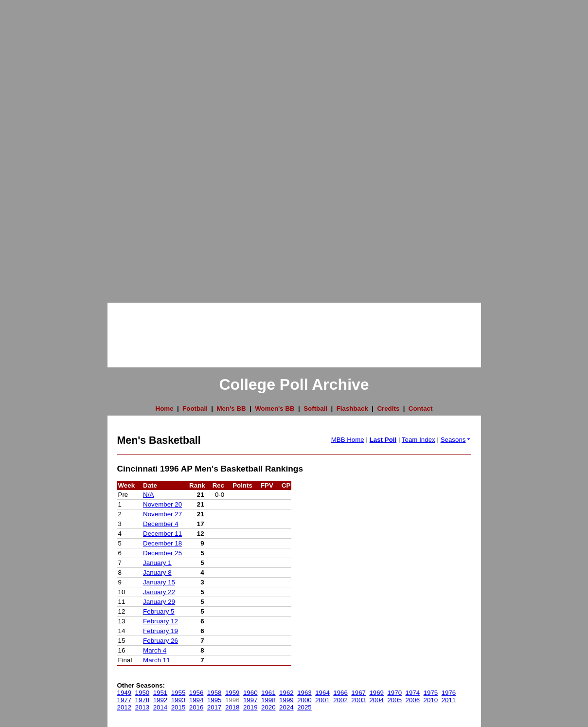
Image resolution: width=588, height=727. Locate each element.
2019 (250, 707)
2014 (160, 707)
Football (195, 409)
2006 (413, 700)
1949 (125, 693)
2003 (358, 700)
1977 (125, 700)
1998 (268, 700)
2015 (178, 707)
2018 (232, 707)
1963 (304, 693)
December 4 (161, 524)
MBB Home (348, 440)
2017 (214, 707)
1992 (160, 700)
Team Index (419, 440)
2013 (143, 707)
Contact (421, 409)
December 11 (162, 534)
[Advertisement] (39, 146)
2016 (196, 707)
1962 (286, 693)
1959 (232, 693)
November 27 (162, 514)
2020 (268, 707)
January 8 (157, 573)
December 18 (162, 543)
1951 (160, 693)
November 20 (162, 504)
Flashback (352, 409)
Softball (315, 409)
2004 (376, 700)
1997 (250, 700)
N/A (148, 495)
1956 (196, 693)
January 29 (159, 602)
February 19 (160, 631)
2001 (322, 700)
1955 (178, 693)
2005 (394, 700)
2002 (340, 700)
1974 (413, 693)
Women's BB (275, 409)
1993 (178, 700)
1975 (431, 693)
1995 (214, 700)
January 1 (157, 563)
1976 (449, 693)
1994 (196, 700)
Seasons (456, 440)
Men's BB (231, 409)
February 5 (159, 611)
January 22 (159, 592)
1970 (394, 693)
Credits (388, 409)
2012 (125, 707)
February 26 (160, 641)
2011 (449, 700)
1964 (322, 693)
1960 (250, 693)
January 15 (159, 582)
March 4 (155, 650)
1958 (214, 693)
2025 (304, 707)
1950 (143, 693)
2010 (431, 700)
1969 (376, 693)
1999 (286, 700)
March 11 (157, 660)
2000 (304, 700)
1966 (340, 693)
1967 (358, 693)
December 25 (162, 553)
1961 (268, 693)
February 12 (160, 621)
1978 (143, 700)
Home (165, 409)
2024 (286, 707)
